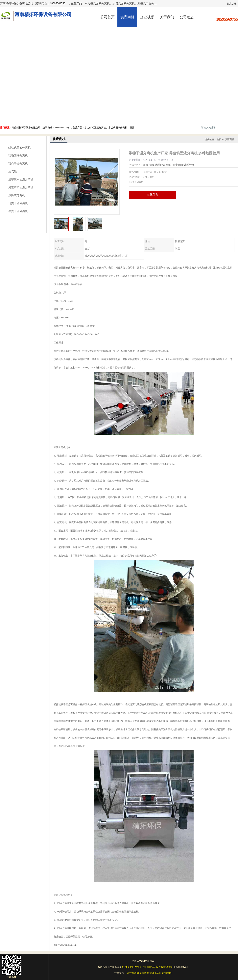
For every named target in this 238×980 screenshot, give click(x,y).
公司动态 (187, 17)
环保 (145, 165)
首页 (219, 139)
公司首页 (107, 17)
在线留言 (153, 195)
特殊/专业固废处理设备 (180, 165)
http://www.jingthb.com (65, 945)
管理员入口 (155, 973)
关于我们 (167, 17)
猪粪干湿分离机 (18, 164)
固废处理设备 (157, 165)
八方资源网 (133, 973)
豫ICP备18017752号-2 (133, 967)
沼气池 (12, 171)
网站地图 (167, 973)
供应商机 (127, 17)
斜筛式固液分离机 (19, 148)
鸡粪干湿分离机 (18, 203)
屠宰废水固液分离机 (21, 179)
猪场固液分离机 (18, 156)
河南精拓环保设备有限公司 (158, 967)
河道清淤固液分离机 (21, 187)
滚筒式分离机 (17, 195)
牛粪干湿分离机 (18, 211)
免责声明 (144, 973)
